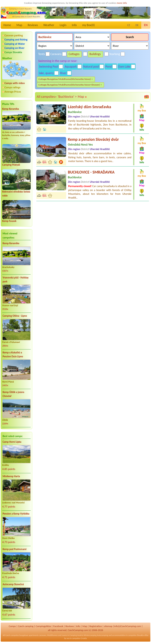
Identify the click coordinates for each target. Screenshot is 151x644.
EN (146, 25)
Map (19, 25)
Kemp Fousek (9, 221)
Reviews (33, 25)
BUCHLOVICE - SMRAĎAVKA (91, 172)
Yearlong (115, 54)
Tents (42, 54)
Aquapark (71, 67)
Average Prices (13, 92)
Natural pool (91, 67)
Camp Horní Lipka (12, 442)
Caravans (56, 54)
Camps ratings (12, 87)
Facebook (58, 626)
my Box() (89, 25)
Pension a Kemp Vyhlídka (16, 514)
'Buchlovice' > (67, 97)
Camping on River (14, 48)
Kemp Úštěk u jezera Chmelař (13, 394)
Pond (109, 67)
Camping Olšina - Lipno (15, 316)
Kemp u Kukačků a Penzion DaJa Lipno (13, 354)
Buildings (95, 54)
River (63, 73)
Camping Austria (76, 635)
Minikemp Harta (11, 476)
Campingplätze (43, 626)
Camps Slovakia (13, 52)
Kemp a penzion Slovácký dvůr (93, 139)
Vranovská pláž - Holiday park (16, 280)
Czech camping (26, 626)
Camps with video (15, 83)
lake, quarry (46, 73)
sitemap (108, 626)
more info (122, 3)
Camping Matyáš (11, 165)
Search (130, 37)
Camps (12, 626)
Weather (49, 25)
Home (7, 25)
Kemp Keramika (11, 109)
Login (63, 25)
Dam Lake (124, 67)
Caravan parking (14, 35)
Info (74, 25)
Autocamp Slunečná (13, 584)
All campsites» (47, 97)
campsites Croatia (79, 638)
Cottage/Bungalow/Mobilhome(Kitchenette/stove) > (66, 79)
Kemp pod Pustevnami (14, 549)
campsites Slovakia (136, 635)
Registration (96, 626)
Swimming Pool (49, 67)
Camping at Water (15, 44)
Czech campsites (12, 635)
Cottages (74, 54)
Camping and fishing (16, 40)
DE (137, 25)
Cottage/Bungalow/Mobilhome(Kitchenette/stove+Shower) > (70, 85)
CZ (129, 25)
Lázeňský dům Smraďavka (89, 107)
